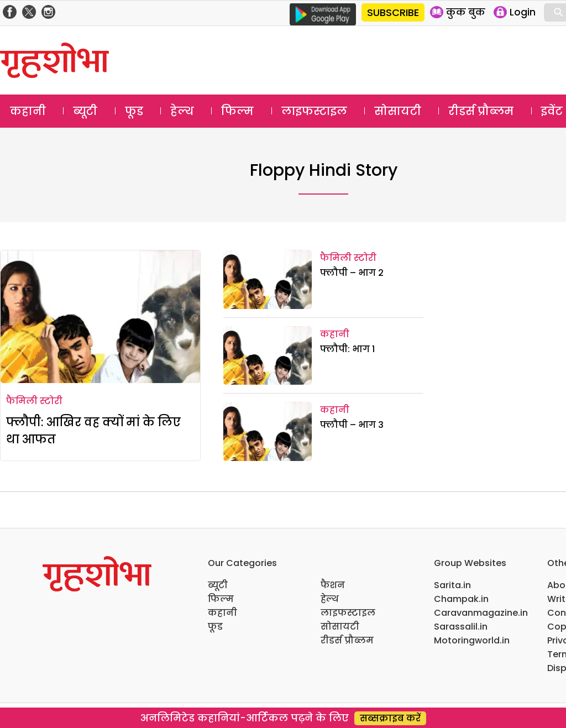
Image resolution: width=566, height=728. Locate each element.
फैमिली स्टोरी (34, 401)
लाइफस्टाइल (314, 111)
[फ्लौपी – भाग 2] (268, 279)
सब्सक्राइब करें (390, 718)
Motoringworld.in (472, 640)
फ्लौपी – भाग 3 (352, 425)
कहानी (28, 111)
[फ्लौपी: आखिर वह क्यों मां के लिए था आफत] (100, 317)
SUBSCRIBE (393, 12)
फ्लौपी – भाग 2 (352, 273)
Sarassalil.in (461, 627)
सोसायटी (398, 111)
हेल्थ (182, 111)
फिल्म (237, 111)
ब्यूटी (85, 111)
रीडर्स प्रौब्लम (481, 111)
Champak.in (461, 599)
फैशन (333, 585)
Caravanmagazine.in (481, 613)
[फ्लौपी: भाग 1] (268, 356)
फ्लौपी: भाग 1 (347, 349)
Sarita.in (452, 585)
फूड (134, 111)
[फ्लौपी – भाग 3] (268, 431)
